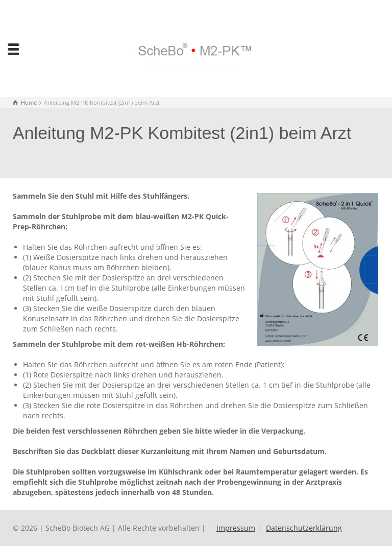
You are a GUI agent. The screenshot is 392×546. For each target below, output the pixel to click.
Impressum (236, 528)
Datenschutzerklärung (304, 528)
